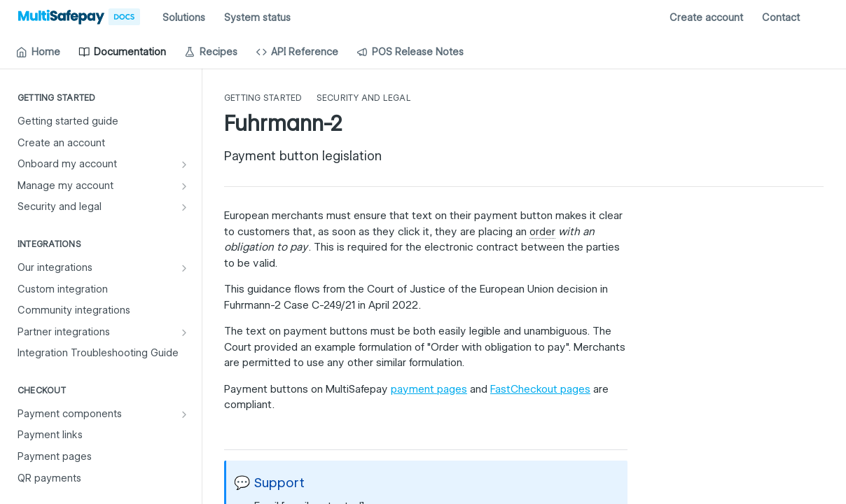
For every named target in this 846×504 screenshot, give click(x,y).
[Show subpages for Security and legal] (184, 207)
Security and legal (364, 98)
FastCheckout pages (540, 389)
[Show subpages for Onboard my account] (184, 164)
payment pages (429, 389)
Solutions (184, 17)
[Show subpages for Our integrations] (184, 268)
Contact (781, 17)
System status (257, 17)
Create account (706, 17)
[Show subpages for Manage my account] (184, 186)
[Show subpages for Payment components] (184, 414)
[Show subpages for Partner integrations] (184, 332)
